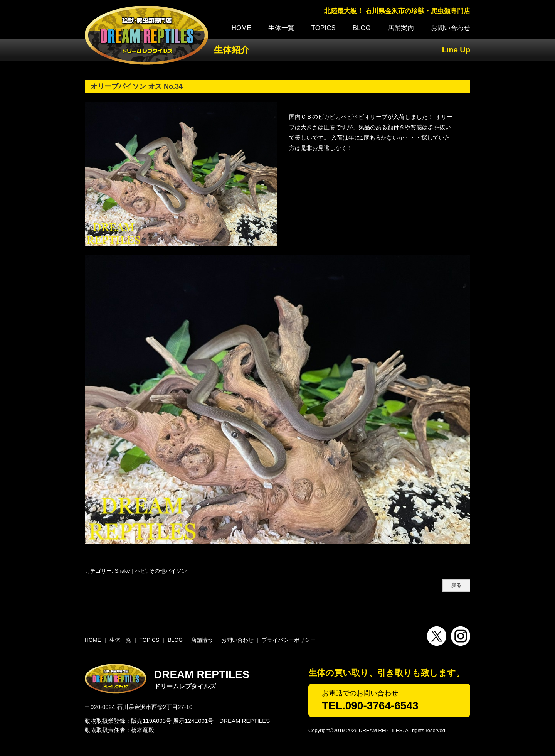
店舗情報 (202, 640)
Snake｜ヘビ (131, 571)
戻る (456, 585)
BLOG (362, 28)
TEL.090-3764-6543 (370, 706)
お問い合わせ (451, 28)
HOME (241, 28)
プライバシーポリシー (289, 640)
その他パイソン (168, 571)
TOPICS (324, 28)
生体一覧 (281, 28)
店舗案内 (401, 28)
